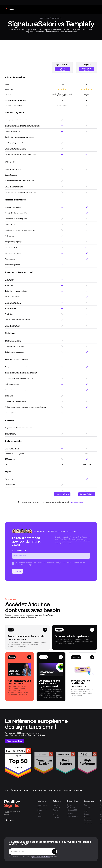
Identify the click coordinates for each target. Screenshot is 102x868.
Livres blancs (88, 808)
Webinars (87, 817)
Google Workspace (71, 806)
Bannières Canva (55, 790)
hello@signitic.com (77, 502)
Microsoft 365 (72, 810)
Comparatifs (57, 18)
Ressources (45, 18)
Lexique (87, 811)
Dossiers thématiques (39, 790)
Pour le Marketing (56, 806)
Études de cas (16, 790)
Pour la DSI (56, 811)
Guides (26, 790)
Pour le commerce (57, 816)
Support (39, 816)
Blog (7, 790)
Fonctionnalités (42, 805)
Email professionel (19, 550)
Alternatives (78, 790)
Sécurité (39, 813)
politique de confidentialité (41, 857)
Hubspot (70, 813)
